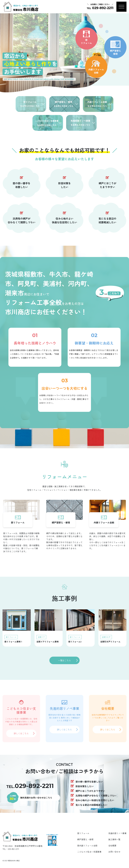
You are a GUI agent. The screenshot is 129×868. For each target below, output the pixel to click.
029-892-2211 (13, 849)
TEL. (30, 787)
